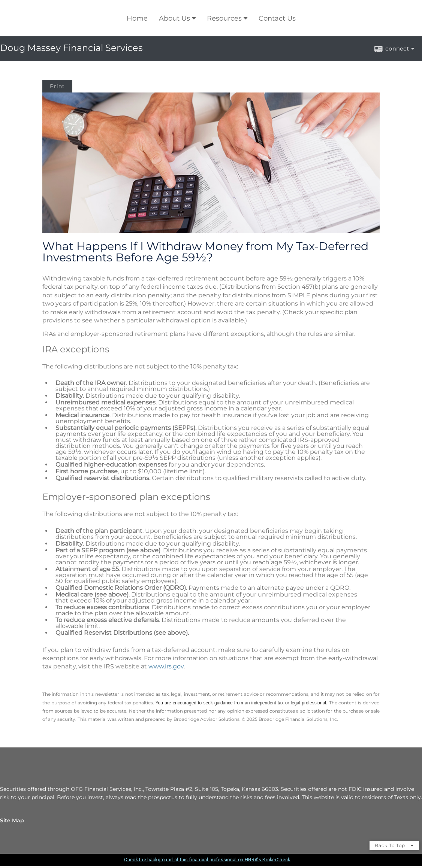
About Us (174, 18)
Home (137, 18)
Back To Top (394, 845)
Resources (224, 18)
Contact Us (277, 18)
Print (57, 86)
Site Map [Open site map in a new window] (12, 820)
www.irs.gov (166, 666)
